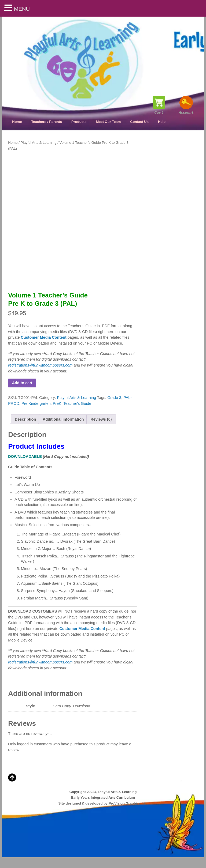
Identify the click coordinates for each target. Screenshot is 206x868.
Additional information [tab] (63, 419)
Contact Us (139, 122)
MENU (22, 9)
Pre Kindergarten (36, 403)
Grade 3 (114, 398)
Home (17, 122)
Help (162, 122)
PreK (57, 403)
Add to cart (22, 383)
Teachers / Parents (47, 122)
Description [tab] (25, 419)
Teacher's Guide (77, 403)
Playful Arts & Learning (39, 143)
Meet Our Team (108, 122)
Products (79, 122)
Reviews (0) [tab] (101, 419)
